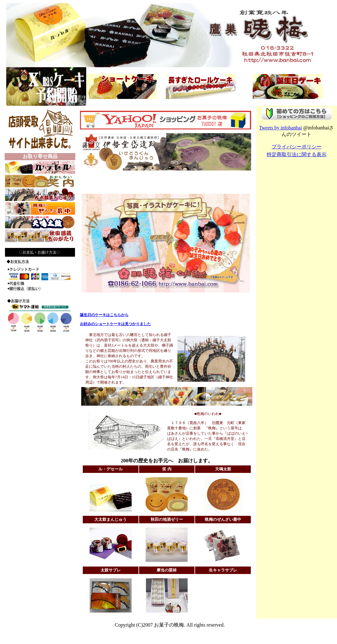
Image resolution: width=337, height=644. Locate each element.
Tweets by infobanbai (281, 128)
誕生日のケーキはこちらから (104, 315)
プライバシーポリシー (297, 147)
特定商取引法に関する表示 (297, 154)
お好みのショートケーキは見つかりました (115, 324)
